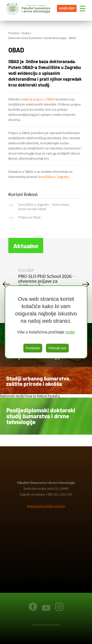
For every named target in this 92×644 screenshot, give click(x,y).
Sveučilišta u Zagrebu (54, 177)
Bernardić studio (52, 625)
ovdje (70, 332)
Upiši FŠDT (67, 8)
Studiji (26, 33)
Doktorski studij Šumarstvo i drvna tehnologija (37, 38)
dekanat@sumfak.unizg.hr (46, 506)
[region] (46, 322)
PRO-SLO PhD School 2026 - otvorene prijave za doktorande (46, 281)
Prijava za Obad (29, 217)
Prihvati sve (57, 348)
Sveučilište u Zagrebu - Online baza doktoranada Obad (44, 207)
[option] (46, 279)
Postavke (33, 348)
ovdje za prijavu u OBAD (38, 99)
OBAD (72, 38)
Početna (13, 33)
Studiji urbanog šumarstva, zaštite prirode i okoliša (38, 381)
